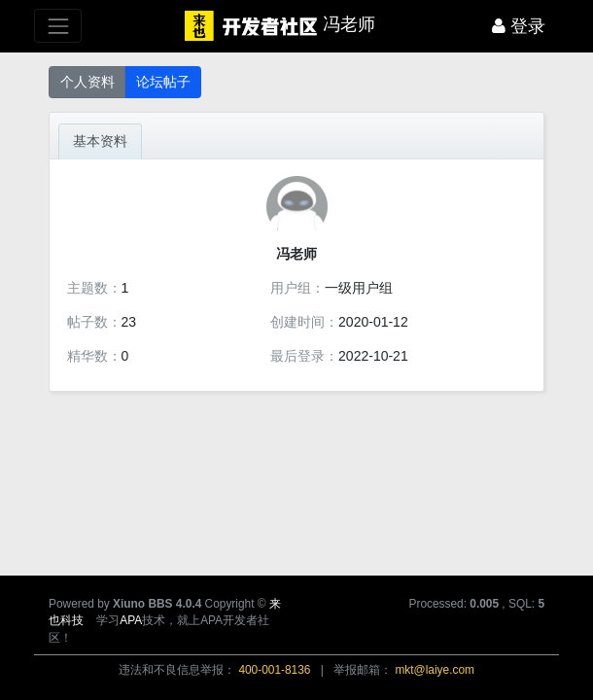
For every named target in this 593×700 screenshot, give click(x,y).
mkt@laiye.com (434, 670)
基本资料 (100, 141)
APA (131, 620)
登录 (519, 26)
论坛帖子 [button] (163, 82)
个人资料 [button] (87, 82)
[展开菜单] (58, 26)
